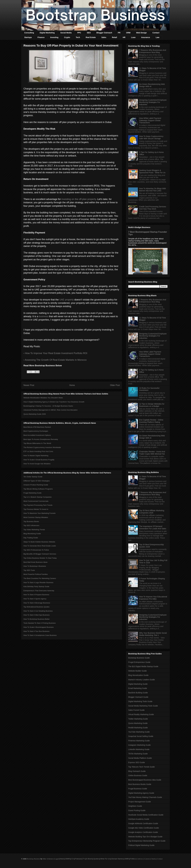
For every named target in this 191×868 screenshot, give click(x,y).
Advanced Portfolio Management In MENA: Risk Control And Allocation (51, 410)
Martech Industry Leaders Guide (142, 680)
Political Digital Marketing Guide (141, 845)
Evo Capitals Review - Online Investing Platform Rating (151, 421)
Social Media (66, 33)
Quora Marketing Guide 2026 (35, 414)
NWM (68, 859)
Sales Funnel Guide (136, 710)
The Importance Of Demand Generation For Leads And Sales (153, 527)
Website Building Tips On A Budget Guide (145, 837)
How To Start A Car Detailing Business (38, 611)
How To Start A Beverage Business (37, 603)
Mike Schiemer (48, 859)
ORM (128, 33)
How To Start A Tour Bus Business (36, 631)
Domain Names (117, 859)
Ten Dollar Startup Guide (33, 477)
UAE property (67, 300)
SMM (127, 859)
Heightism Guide (135, 806)
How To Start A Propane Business (36, 595)
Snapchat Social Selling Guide (141, 736)
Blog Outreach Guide (137, 771)
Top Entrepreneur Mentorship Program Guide (147, 841)
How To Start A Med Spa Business (37, 615)
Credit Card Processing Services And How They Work (153, 208)
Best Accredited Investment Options (37, 435)
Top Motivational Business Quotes (36, 607)
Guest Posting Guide (137, 810)
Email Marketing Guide (138, 688)
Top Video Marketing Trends (34, 530)
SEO (89, 33)
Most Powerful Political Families (36, 574)
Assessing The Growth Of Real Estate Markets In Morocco (56, 360)
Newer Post (29, 385)
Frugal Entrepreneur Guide (139, 662)
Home (72, 385)
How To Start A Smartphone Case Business (40, 635)
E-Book (89, 859)
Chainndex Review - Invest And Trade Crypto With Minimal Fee (152, 453)
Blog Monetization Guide (138, 675)
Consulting (29, 33)
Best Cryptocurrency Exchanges (36, 431)
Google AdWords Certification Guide (143, 823)
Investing (54, 37)
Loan (133, 37)
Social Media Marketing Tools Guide (143, 706)
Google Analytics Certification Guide (143, 832)
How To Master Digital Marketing (36, 456)
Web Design (141, 33)
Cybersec (140, 859)
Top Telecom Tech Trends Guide (142, 767)
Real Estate (91, 37)
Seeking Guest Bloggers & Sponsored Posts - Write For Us (152, 171)
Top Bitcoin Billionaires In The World (37, 443)
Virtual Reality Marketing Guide (141, 714)
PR (119, 33)
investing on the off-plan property (79, 199)
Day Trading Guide (31, 538)
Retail (114, 37)
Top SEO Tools (29, 570)
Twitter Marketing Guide (138, 719)
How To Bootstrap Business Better (37, 619)
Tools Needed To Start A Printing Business (40, 623)
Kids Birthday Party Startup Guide (36, 586)
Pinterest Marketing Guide (139, 741)
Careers (147, 859)
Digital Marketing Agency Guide (141, 793)
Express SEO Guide (137, 762)
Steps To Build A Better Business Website (39, 542)
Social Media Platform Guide (140, 758)
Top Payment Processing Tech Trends (38, 505)
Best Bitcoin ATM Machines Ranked (37, 427)
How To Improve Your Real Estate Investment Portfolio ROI (56, 353)
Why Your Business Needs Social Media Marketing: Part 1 (153, 634)
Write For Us (105, 859)
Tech (78, 37)
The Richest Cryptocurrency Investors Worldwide (42, 447)
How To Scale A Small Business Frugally (39, 460)
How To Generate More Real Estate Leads (40, 546)
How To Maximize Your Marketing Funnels (40, 513)
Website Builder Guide (137, 671)
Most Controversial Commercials (36, 501)
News (62, 859)
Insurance (146, 37)
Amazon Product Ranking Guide (36, 485)
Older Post (115, 385)
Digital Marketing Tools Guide (140, 701)
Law (158, 37)
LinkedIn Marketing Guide (139, 749)
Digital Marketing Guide (138, 684)
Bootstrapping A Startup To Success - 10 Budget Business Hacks (48, 406)
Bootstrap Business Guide (139, 658)
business (44, 316)
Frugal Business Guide (138, 789)
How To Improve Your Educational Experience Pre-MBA (153, 598)
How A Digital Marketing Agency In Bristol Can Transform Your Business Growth (54, 402)
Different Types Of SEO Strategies (37, 481)
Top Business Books (31, 521)
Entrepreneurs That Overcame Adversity (39, 591)
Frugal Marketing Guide (32, 493)
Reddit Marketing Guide (138, 728)
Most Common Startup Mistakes (36, 517)
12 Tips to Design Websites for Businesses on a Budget (152, 405)
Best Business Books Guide (140, 784)
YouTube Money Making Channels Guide (145, 797)
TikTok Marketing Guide (138, 754)
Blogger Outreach (104, 33)
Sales (104, 37)
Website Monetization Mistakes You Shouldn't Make (43, 398)
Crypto (67, 37)
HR (124, 37)
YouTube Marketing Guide (139, 732)
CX (72, 859)
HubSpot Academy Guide (139, 819)
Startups (28, 37)
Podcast (78, 859)
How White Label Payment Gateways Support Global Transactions (150, 120)
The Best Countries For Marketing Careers (40, 578)
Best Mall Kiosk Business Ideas (35, 562)
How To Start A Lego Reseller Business (38, 582)
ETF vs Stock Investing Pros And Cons (38, 451)
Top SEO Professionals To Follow (36, 550)
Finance (41, 37)
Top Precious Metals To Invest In (36, 509)
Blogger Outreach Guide (138, 697)
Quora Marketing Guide (138, 723)
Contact (156, 33)
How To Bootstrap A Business (35, 566)
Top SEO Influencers (31, 525)
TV (84, 859)
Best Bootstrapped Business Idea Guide (145, 780)
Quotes (96, 859)
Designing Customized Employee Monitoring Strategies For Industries (153, 102)
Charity (153, 859)
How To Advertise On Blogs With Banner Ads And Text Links (153, 190)
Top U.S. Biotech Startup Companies (38, 497)
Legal (57, 859)
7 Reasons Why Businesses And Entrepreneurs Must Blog (153, 51)
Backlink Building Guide (138, 693)
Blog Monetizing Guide (32, 534)
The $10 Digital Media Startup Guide (143, 666)
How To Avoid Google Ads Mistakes (37, 464)
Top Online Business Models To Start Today (40, 558)
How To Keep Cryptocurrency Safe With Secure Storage (151, 137)
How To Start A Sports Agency (35, 599)
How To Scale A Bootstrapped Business (39, 627)
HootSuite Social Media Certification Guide (146, 815)
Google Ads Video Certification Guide (144, 828)
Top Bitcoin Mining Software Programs (38, 489)
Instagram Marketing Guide (139, 745)
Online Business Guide (138, 775)
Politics (133, 859)
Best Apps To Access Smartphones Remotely (41, 439)
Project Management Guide (140, 802)
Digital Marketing (47, 33)
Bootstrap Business (33, 859)
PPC (79, 33)
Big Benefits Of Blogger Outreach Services (40, 554)
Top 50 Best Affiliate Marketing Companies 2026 (152, 512)
